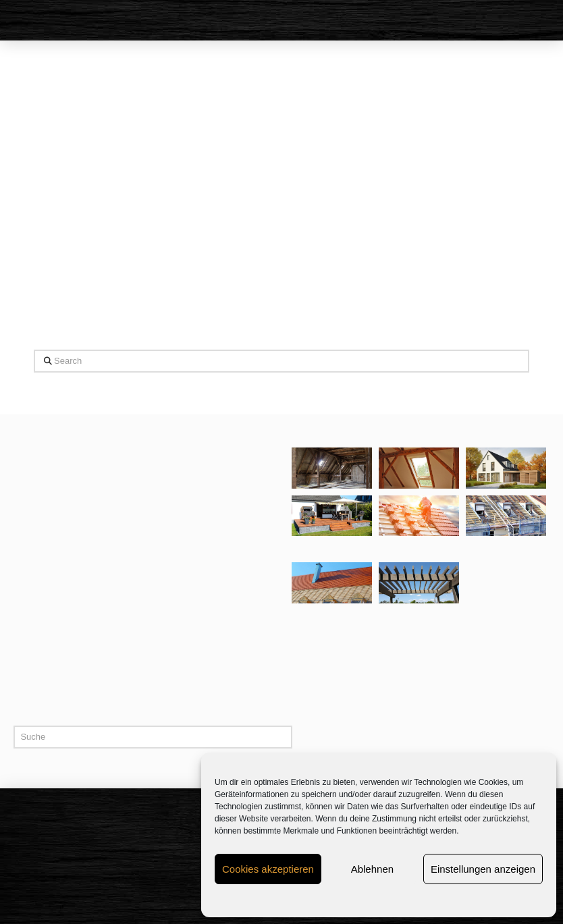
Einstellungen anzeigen (483, 869)
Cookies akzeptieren (268, 869)
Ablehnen (372, 869)
